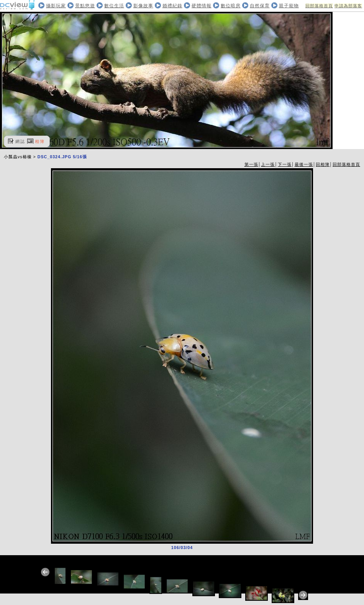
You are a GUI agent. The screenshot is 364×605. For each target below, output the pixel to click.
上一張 (268, 164)
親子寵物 (289, 6)
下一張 (285, 164)
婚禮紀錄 (172, 6)
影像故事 (143, 6)
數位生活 (114, 6)
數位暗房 (231, 6)
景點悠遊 (85, 6)
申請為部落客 (348, 6)
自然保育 (260, 6)
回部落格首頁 (319, 6)
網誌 (20, 141)
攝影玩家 (56, 6)
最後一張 (304, 164)
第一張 (251, 164)
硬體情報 (202, 6)
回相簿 (323, 164)
